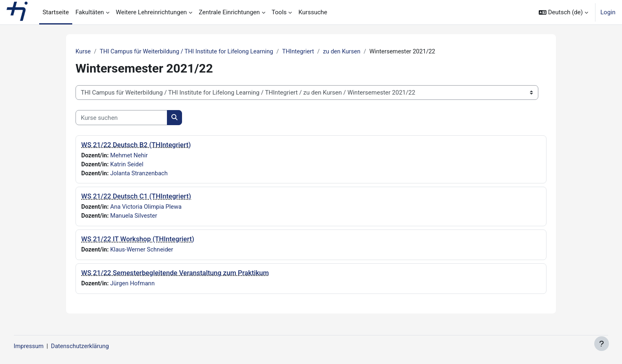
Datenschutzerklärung (97, 346)
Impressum (44, 346)
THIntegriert (304, 52)
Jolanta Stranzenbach (141, 174)
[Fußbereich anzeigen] (602, 344)
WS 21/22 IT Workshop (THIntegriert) (138, 241)
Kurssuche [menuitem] (313, 12)
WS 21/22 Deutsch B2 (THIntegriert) (136, 145)
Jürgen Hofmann (134, 285)
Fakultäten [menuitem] (90, 12)
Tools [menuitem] (279, 12)
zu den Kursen (349, 52)
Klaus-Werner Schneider (143, 251)
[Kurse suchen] (121, 118)
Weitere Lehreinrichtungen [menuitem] (151, 12)
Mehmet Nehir (130, 156)
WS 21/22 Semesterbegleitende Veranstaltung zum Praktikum (175, 275)
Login (608, 12)
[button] (563, 12)
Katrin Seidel (128, 165)
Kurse (83, 52)
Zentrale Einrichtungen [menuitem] (229, 12)
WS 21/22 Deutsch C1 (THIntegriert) (136, 197)
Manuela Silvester (135, 217)
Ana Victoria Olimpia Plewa (148, 208)
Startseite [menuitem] (56, 12)
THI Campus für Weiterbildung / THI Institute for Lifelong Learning (190, 52)
